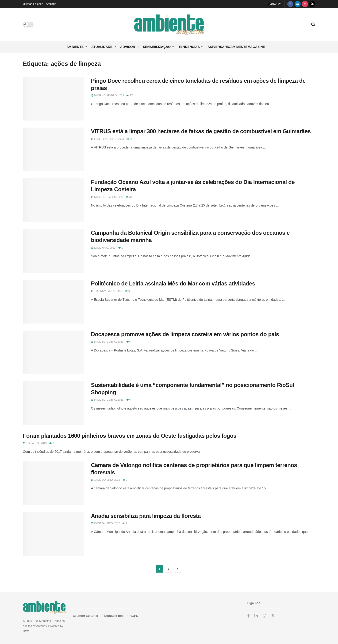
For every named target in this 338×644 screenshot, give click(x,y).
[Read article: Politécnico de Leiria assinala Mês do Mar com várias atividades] (54, 302)
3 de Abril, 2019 (35, 443)
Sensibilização (157, 47)
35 (129, 139)
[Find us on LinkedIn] (298, 4)
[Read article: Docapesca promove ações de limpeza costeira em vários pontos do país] (54, 352)
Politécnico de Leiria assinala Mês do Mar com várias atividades (173, 283)
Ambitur (51, 4)
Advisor (128, 47)
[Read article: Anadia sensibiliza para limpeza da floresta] (54, 534)
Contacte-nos (114, 616)
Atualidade (102, 47)
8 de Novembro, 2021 (107, 291)
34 (129, 197)
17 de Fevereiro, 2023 (108, 139)
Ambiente (75, 47)
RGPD (134, 616)
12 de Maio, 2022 (103, 248)
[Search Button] (313, 24)
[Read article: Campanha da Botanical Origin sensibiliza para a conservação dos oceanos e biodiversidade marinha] (54, 251)
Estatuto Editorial (85, 616)
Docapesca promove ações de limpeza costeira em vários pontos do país (185, 334)
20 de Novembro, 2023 (108, 95)
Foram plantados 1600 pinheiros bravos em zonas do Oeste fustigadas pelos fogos (130, 436)
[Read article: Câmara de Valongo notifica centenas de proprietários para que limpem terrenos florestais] (54, 483)
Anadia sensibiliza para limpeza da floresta (146, 516)
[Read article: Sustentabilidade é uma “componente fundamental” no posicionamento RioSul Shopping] (54, 403)
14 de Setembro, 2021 (107, 342)
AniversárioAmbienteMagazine (236, 47)
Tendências (189, 47)
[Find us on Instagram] (305, 4)
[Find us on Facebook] (290, 4)
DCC (26, 631)
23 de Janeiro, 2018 (106, 480)
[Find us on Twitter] (312, 4)
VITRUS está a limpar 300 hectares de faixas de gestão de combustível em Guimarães (201, 131)
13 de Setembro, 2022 (107, 197)
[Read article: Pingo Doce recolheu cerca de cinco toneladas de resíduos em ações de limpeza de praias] (54, 99)
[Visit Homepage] (169, 25)
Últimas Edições (33, 4)
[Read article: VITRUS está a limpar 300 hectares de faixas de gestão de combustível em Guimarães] (54, 149)
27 (130, 95)
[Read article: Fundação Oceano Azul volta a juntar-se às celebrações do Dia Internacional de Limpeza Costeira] (54, 200)
